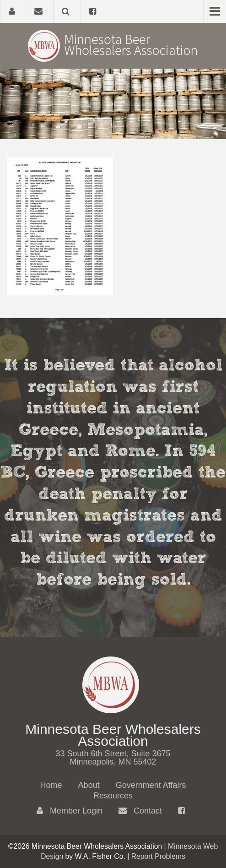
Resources (113, 796)
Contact (140, 811)
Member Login (70, 811)
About (89, 785)
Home (51, 785)
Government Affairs (151, 785)
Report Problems (158, 856)
